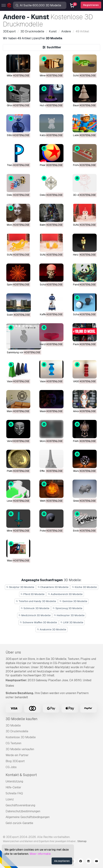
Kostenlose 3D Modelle (21, 737)
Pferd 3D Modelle (32, 594)
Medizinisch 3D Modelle (35, 615)
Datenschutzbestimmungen (23, 811)
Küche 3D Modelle (84, 587)
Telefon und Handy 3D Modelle (36, 601)
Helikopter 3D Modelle (69, 615)
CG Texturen (13, 743)
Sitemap (82, 841)
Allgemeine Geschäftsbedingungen (28, 817)
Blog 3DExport (15, 761)
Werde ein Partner (17, 755)
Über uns (13, 652)
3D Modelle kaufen (21, 719)
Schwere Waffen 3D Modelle (38, 622)
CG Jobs (11, 767)
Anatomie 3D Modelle (51, 629)
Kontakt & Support (21, 775)
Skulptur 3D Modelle (20, 587)
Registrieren (91, 5)
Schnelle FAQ (14, 793)
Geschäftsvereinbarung (20, 805)
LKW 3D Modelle (72, 622)
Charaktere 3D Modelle (53, 587)
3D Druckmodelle (17, 731)
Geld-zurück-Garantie (19, 823)
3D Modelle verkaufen (20, 749)
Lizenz (10, 799)
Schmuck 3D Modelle (35, 608)
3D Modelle (13, 725)
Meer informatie (40, 854)
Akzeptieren (62, 861)
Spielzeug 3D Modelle (68, 608)
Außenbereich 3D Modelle (65, 594)
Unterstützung (14, 781)
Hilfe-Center (13, 787)
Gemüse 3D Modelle (73, 601)
